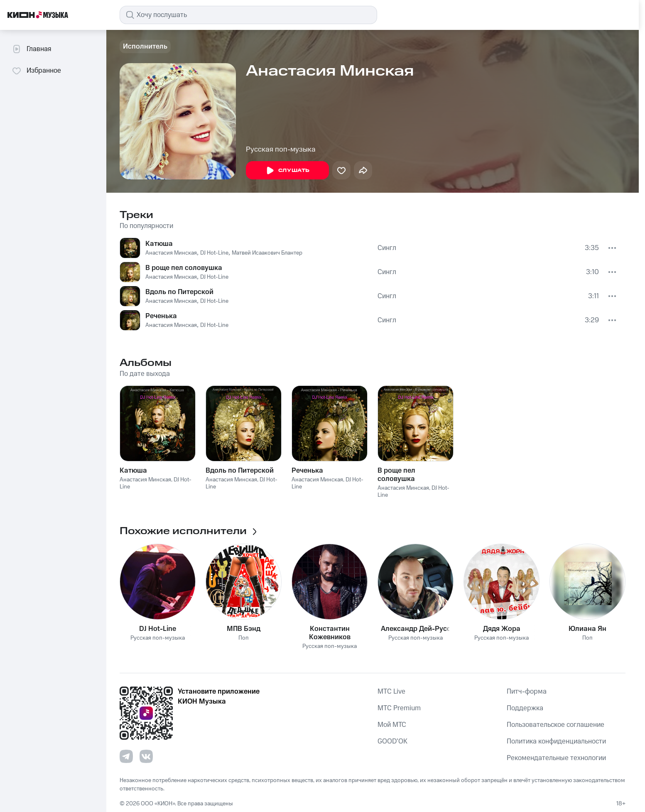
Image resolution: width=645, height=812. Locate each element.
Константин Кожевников (330, 633)
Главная (31, 49)
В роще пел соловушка (184, 268)
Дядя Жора (502, 629)
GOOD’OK (392, 741)
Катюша (159, 244)
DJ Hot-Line (214, 253)
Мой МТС (392, 725)
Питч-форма (527, 692)
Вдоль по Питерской (179, 292)
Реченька (161, 316)
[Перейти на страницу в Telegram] (126, 756)
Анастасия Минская (171, 253)
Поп (244, 638)
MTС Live (391, 692)
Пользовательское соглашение (555, 725)
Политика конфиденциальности (556, 741)
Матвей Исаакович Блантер (267, 253)
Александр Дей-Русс (416, 629)
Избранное (36, 71)
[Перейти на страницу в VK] (146, 756)
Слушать (287, 171)
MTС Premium (399, 708)
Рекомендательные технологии (556, 758)
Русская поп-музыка (281, 150)
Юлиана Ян (587, 629)
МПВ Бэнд (244, 629)
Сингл (387, 248)
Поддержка (525, 708)
